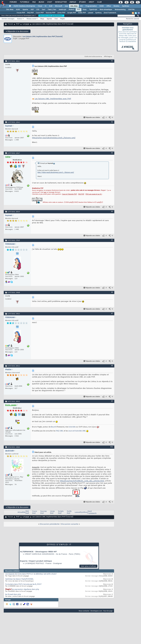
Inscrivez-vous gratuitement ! (51, 16)
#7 (112, 313)
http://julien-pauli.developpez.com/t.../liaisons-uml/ (54, 138)
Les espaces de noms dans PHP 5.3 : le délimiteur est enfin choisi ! (31, 574)
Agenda (49, 19)
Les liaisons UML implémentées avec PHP (53, 99)
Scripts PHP (72, 13)
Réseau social (31, 19)
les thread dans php (13, 595)
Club (99, 2)
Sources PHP (50, 13)
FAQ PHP (30, 13)
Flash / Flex (52, 10)
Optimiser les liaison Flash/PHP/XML (19, 579)
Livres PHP (61, 13)
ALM (51, 6)
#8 (112, 366)
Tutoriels (24, 2)
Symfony (98, 13)
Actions (20, 19)
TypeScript (93, 10)
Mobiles (116, 6)
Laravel (91, 13)
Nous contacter (84, 611)
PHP (79, 10)
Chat (49, 2)
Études (82, 2)
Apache (25, 10)
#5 (112, 240)
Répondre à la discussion (17, 31)
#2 (112, 122)
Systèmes (126, 6)
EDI (82, 6)
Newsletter (61, 2)
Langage (26, 24)
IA (45, 6)
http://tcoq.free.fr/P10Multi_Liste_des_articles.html (82, 481)
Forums (13, 2)
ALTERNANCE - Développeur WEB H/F (38, 552)
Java (66, 6)
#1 (112, 61)
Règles (63, 19)
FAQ (34, 2)
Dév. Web (74, 6)
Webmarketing (120, 10)
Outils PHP (82, 13)
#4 (112, 211)
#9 (112, 401)
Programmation (91, 6)
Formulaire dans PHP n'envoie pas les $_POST (23, 584)
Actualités (22, 512)
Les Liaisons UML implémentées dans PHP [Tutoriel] (43, 36)
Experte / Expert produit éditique (36, 561)
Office (109, 6)
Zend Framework (110, 13)
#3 (112, 153)
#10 (112, 447)
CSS (38, 10)
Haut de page (108, 611)
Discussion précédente (50, 524)
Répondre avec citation (92, 117)
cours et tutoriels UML (77, 431)
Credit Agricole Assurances (40, 554)
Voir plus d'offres (88, 566)
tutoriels (72, 427)
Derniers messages (8, 19)
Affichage (107, 57)
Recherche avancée (133, 19)
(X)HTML (131, 10)
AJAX (18, 10)
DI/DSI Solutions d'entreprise (24, 6)
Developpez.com (96, 611)
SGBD (102, 6)
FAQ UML (60, 431)
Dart (43, 10)
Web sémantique (106, 10)
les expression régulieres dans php (25, 589)
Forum (10, 24)
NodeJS (72, 10)
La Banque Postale (34, 563)
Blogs (41, 2)
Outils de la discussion (93, 57)
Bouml (53, 427)
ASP (32, 10)
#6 (112, 292)
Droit (91, 2)
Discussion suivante (70, 524)
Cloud (40, 6)
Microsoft (58, 6)
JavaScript (62, 10)
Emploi (73, 2)
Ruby (85, 10)
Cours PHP (40, 13)
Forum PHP (21, 13)
